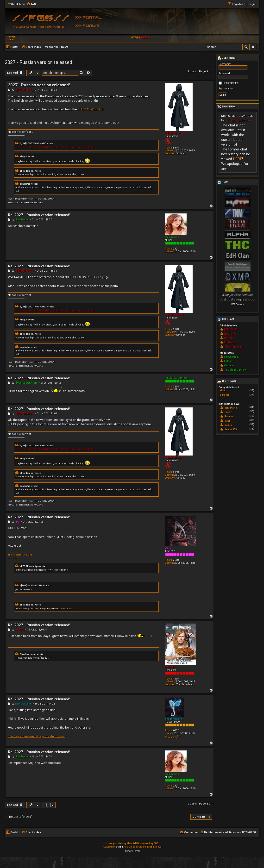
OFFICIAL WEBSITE (90, 109)
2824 (176, 249)
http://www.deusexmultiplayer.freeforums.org (37, 736)
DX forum (238, 304)
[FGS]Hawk (230, 329)
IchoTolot (230, 334)
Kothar (228, 361)
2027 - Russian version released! (39, 62)
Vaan (228, 421)
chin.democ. (172, 237)
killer (223, 390)
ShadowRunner (174, 719)
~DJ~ (168, 548)
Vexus (228, 425)
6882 (176, 730)
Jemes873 (231, 429)
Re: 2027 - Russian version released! (39, 215)
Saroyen (225, 395)
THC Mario (231, 408)
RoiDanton (230, 342)
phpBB (119, 847)
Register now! (226, 89)
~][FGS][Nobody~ (175, 133)
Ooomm (229, 365)
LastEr (228, 412)
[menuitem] (31, 4)
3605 (176, 387)
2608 (176, 560)
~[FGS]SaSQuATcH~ (177, 378)
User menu (226, 58)
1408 (176, 679)
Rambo (229, 416)
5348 (176, 148)
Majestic (170, 667)
